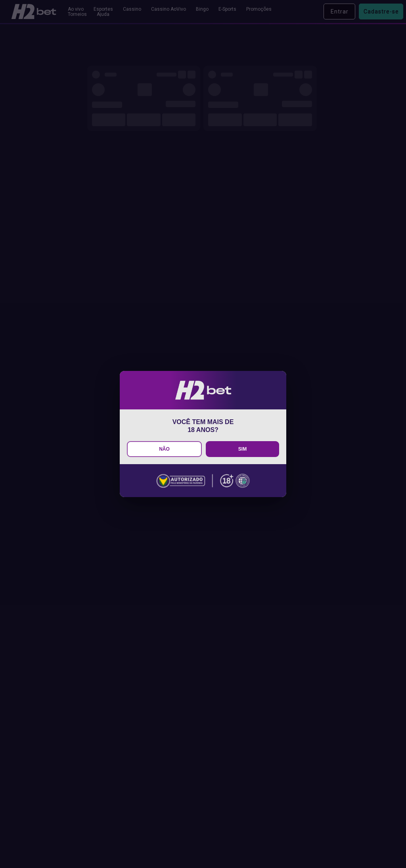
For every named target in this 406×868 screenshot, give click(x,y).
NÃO (164, 449)
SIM (242, 449)
